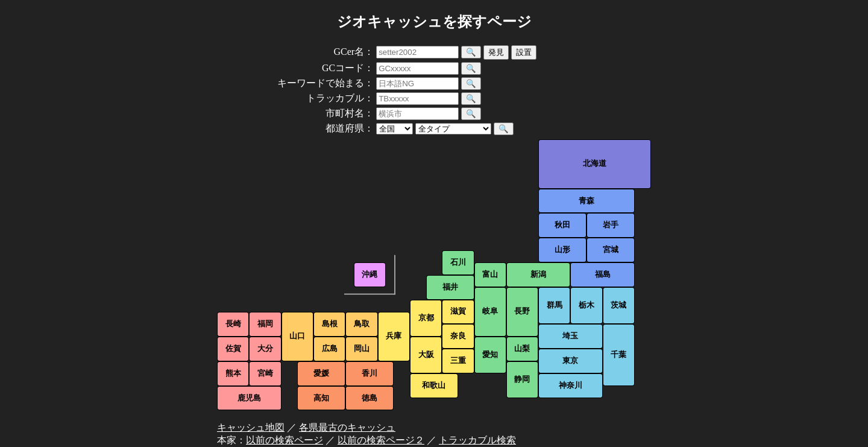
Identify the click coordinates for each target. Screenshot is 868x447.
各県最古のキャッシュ (347, 427)
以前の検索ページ (285, 440)
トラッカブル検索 (477, 440)
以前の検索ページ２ (381, 440)
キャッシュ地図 (251, 427)
